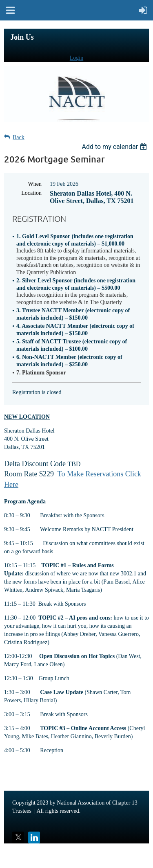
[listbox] (115, 147)
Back (19, 137)
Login (76, 58)
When (35, 184)
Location (31, 193)
